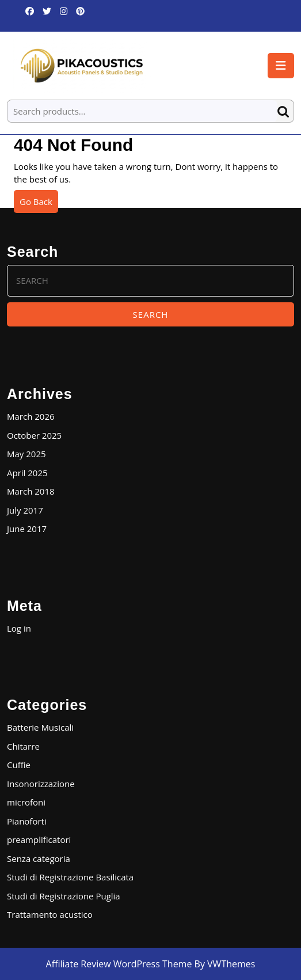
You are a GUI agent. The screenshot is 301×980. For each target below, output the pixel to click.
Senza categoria (39, 859)
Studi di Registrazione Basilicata (70, 877)
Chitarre (23, 746)
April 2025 (27, 473)
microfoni (26, 802)
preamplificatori (39, 840)
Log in (19, 628)
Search (285, 111)
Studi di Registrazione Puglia (64, 896)
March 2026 (31, 416)
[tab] (281, 66)
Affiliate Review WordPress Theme (119, 964)
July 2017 (25, 510)
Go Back (39, 204)
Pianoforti (27, 821)
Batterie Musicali (40, 727)
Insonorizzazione (41, 784)
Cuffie (19, 765)
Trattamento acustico (50, 914)
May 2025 (26, 454)
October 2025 (34, 435)
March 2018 (31, 491)
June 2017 (27, 529)
